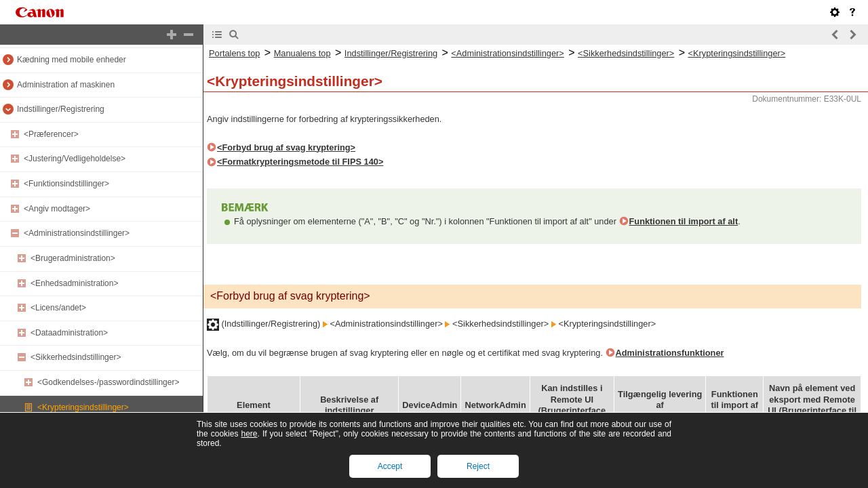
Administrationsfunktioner (670, 353)
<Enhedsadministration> (74, 283)
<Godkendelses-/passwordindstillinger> (108, 382)
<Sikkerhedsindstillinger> (76, 357)
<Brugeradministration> (73, 258)
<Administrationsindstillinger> (77, 233)
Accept (390, 466)
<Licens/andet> (58, 308)
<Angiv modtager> (57, 209)
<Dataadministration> (69, 333)
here (249, 434)
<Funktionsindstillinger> (66, 184)
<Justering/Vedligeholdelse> (75, 159)
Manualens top (302, 53)
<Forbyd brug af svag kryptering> (286, 147)
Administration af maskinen (66, 85)
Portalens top (234, 53)
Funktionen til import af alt (684, 221)
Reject (478, 466)
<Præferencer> (51, 134)
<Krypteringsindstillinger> (83, 407)
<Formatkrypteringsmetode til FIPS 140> (300, 162)
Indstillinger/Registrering (61, 109)
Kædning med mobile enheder (72, 60)
